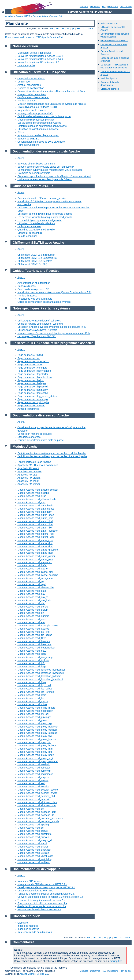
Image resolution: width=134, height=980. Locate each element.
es (63, 28)
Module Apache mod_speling (33, 825)
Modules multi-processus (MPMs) (36, 120)
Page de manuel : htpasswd (33, 387)
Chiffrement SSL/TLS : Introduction (36, 255)
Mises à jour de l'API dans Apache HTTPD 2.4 (42, 884)
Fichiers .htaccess (27, 296)
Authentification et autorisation (34, 283)
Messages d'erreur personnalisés (35, 113)
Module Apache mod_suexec (33, 837)
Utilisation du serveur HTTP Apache (39, 72)
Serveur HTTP (23, 16)
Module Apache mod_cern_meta (35, 578)
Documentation (40, 16)
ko (78, 28)
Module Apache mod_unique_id (35, 840)
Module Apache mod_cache (33, 569)
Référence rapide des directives (35, 932)
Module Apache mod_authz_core (35, 540)
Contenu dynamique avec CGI (34, 289)
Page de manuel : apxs (30, 365)
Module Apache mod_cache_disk (35, 572)
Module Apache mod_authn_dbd (35, 521)
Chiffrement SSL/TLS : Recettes (35, 261)
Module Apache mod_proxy (32, 720)
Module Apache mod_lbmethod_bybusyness (41, 670)
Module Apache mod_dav (31, 594)
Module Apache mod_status (33, 831)
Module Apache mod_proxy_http (35, 752)
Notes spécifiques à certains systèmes (42, 308)
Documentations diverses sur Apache (41, 415)
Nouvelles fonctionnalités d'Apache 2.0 (38, 62)
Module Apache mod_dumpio (33, 616)
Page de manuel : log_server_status (37, 396)
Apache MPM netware (29, 472)
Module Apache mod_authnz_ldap (36, 537)
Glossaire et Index (110, 89)
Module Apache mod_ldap (32, 682)
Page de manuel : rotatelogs (33, 399)
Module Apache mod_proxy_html (35, 749)
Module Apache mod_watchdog (34, 859)
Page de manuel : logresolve (33, 393)
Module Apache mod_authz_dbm (35, 547)
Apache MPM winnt (28, 481)
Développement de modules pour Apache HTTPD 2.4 (46, 887)
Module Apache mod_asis (31, 502)
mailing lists (116, 961)
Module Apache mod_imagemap (35, 657)
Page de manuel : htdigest (32, 383)
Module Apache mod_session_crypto (37, 793)
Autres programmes (28, 409)
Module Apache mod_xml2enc (34, 862)
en (57, 28)
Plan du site (126, 7)
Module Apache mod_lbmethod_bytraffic (39, 676)
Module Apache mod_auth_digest (36, 509)
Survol (21, 192)
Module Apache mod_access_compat (38, 490)
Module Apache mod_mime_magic (36, 708)
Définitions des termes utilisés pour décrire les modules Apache (52, 453)
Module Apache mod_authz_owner (36, 556)
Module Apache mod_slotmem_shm (37, 805)
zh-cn (90, 28)
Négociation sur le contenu (32, 110)
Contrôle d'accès (27, 286)
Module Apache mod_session (33, 787)
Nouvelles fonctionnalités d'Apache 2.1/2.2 (40, 59)
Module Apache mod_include (33, 660)
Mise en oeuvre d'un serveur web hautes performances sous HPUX (54, 333)
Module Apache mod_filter (32, 638)
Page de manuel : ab (29, 358)
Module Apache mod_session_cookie (38, 790)
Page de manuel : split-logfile (33, 402)
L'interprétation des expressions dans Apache (42, 126)
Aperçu (21, 158)
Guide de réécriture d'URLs (114, 41)
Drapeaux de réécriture (30, 233)
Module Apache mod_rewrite (33, 780)
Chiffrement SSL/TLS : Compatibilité (37, 258)
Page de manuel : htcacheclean (35, 377)
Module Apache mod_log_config (35, 685)
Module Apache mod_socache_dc (36, 815)
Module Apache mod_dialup (33, 610)
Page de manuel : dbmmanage (34, 371)
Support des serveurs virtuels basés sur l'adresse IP (46, 167)
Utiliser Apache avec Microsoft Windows (39, 321)
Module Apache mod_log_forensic (36, 692)
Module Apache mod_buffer (32, 565)
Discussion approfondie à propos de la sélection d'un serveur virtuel (54, 176)
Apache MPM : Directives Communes (38, 465)
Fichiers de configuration (31, 88)
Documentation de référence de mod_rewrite (42, 198)
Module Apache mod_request (33, 777)
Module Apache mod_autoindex (35, 562)
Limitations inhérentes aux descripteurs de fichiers (45, 179)
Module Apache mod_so (31, 809)
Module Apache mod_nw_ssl (33, 714)
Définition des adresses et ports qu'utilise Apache (44, 116)
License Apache (26, 65)
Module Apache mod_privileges (34, 717)
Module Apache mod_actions (33, 493)
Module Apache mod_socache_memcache (40, 818)
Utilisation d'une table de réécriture (36, 223)
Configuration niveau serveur (33, 97)
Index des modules (28, 926)
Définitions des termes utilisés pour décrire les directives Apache (52, 456)
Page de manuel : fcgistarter (33, 374)
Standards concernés (29, 437)
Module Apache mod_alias (32, 496)
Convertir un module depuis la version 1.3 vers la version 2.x (50, 897)
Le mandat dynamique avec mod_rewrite (40, 220)
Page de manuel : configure (32, 368)
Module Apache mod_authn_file (35, 528)
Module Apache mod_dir (31, 613)
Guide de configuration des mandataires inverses (44, 302)
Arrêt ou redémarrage (29, 85)
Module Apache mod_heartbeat (34, 644)
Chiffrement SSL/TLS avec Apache (38, 243)
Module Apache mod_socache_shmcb (38, 821)
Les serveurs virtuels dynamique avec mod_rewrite (45, 217)
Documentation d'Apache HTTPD (36, 891)
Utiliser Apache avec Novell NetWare (37, 330)
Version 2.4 (56, 16)
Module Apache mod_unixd (32, 843)
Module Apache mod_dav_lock (34, 600)
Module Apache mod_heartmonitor (36, 648)
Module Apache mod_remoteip (34, 771)
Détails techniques (27, 236)
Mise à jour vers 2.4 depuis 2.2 (34, 53)
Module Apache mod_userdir (33, 847)
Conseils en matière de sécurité (35, 434)
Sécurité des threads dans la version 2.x (39, 909)
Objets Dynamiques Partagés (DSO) (37, 107)
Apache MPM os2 (27, 475)
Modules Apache (109, 78)
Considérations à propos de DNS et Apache (41, 142)
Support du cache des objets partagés (38, 135)
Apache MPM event (28, 468)
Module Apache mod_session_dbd (36, 796)
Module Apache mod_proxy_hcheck (37, 746)
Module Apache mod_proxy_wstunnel (38, 761)
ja (73, 28)
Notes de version (109, 23)
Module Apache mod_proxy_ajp (35, 723)
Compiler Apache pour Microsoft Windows (40, 324)
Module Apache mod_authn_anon (36, 515)
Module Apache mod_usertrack (34, 850)
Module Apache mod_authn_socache (38, 531)
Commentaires (24, 942)
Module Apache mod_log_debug (35, 689)
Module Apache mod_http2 (32, 651)
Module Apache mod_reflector (34, 768)
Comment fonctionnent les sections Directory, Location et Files (51, 91)
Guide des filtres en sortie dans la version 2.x (42, 906)
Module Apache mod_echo (32, 619)
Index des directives (28, 929)
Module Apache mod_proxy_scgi (35, 758)
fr (68, 28)
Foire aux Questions (28, 145)
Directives (95, 7)
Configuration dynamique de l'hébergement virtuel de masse (50, 170)
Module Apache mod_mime (32, 704)
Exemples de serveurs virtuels (34, 173)
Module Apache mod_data (32, 591)
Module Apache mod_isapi (32, 667)
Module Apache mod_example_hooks (38, 626)
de (51, 28)
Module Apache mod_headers (34, 641)
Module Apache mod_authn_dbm (35, 524)
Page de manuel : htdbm (31, 380)
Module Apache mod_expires (33, 629)
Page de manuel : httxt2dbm (33, 390)
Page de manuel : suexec (31, 406)
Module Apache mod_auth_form (35, 512)
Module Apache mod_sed (31, 783)
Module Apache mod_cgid (31, 584)
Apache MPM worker (29, 484)
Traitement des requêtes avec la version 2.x (41, 900)
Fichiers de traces (27, 101)
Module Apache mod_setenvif (33, 799)
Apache (9, 16)
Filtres (21, 132)
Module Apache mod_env (31, 622)
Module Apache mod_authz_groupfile (38, 550)
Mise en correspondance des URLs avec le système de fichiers (52, 104)
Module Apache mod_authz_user (35, 559)
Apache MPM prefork (29, 478)
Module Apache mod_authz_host (35, 553)
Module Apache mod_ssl (31, 828)
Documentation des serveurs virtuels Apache (115, 35)
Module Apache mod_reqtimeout (35, 774)
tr (84, 28)
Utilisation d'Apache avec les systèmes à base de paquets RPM (52, 327)
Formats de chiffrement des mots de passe (41, 440)
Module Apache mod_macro (33, 701)
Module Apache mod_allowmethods (37, 499)
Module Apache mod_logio (32, 695)
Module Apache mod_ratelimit (33, 764)
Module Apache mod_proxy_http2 (36, 755)
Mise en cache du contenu (32, 94)
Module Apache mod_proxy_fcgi (35, 736)
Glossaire (113, 7)
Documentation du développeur (110, 84)
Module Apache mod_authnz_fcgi (36, 534)
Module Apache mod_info (31, 663)
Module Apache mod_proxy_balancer (38, 727)
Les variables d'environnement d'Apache (39, 123)
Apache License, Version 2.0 (34, 974)
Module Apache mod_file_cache (35, 635)
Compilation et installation (31, 78)
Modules (84, 7)
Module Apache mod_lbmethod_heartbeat (40, 679)
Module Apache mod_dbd (31, 603)
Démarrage (24, 82)
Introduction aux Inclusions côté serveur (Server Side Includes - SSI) (54, 292)
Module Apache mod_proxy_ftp (34, 742)
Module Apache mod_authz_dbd (35, 543)
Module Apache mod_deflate (33, 607)
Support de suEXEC (28, 139)
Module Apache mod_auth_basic (35, 506)
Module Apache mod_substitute (34, 834)
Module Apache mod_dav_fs (33, 597)
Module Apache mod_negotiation (35, 711)
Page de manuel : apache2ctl (33, 361)
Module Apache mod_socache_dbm (37, 812)
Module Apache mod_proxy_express (37, 733)
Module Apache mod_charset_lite (36, 588)
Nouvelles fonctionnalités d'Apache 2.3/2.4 (40, 56)
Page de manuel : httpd (30, 355)
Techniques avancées (29, 226)
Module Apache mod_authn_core (35, 518)
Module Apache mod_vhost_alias (35, 856)
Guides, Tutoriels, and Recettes (36, 271)
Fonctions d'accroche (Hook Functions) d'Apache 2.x (46, 894)
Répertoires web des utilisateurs (35, 299)
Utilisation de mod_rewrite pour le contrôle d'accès (45, 214)
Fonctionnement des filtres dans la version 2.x (42, 903)
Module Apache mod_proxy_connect (37, 730)
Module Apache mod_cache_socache (38, 575)
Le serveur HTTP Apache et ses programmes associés (114, 66)
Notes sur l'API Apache (30, 881)
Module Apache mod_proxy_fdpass (37, 739)
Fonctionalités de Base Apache (34, 462)
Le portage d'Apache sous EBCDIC (37, 336)
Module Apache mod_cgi (31, 581)
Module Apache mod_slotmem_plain (37, 802)
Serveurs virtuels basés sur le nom (36, 164)
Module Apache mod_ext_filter (34, 632)
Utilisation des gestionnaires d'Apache (38, 129)
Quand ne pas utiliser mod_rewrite (36, 230)
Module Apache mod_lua (31, 698)
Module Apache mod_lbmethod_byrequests (41, 673)
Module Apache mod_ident (32, 654)
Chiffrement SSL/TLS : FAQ (32, 264)
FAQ (104, 7)
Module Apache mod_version (33, 853)
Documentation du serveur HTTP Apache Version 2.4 (34, 37)
